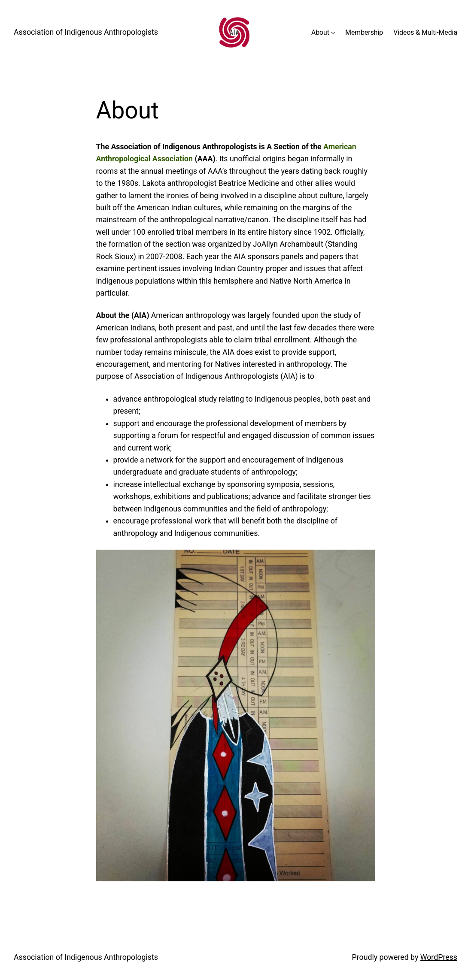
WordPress (439, 957)
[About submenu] (333, 32)
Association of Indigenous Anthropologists (86, 32)
